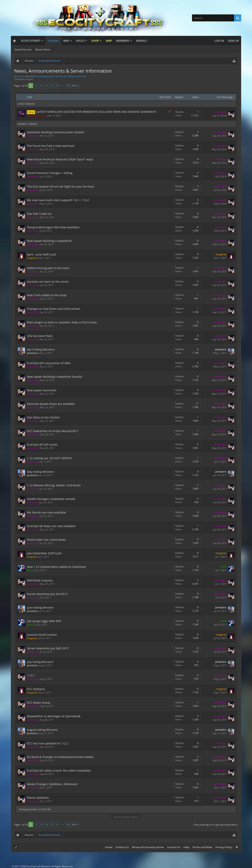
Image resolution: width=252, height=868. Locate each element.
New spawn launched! (42, 390)
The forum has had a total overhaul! (51, 146)
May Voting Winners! (41, 472)
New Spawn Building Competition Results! (55, 377)
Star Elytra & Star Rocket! (43, 417)
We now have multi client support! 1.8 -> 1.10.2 (58, 200)
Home (109, 847)
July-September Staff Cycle (44, 553)
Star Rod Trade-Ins (39, 214)
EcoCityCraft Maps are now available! (51, 526)
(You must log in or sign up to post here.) (216, 825)
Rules (80, 41)
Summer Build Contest (42, 635)
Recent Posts (43, 50)
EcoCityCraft (31, 41)
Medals (142, 41)
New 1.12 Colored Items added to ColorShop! (57, 567)
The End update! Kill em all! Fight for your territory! (61, 186)
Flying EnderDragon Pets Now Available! (53, 227)
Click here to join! (24, 79)
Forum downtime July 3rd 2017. (48, 594)
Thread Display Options (126, 817)
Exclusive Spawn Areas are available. (51, 404)
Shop (95, 41)
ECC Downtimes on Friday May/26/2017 (53, 431)
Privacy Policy (224, 847)
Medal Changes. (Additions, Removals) (52, 784)
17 (197, 403)
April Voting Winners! (41, 349)
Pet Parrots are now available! (47, 512)
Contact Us (122, 847)
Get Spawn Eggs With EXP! (44, 621)
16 (68, 86)
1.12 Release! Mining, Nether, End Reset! (54, 485)
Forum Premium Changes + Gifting (50, 173)
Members (123, 41)
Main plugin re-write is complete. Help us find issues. (62, 322)
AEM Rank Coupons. (40, 580)
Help (186, 847)
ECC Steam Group (39, 703)
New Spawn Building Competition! (50, 241)
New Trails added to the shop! (47, 295)
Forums (53, 41)
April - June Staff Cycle (42, 254)
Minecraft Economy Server (148, 847)
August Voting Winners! (42, 730)
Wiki (66, 41)
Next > (75, 86)
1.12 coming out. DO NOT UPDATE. (50, 458)
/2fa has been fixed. (40, 336)
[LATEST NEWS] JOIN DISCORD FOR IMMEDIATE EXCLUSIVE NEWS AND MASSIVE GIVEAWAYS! (96, 112)
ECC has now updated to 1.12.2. (48, 743)
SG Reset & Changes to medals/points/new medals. (61, 757)
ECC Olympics (36, 689)
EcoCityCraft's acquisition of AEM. (49, 363)
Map (109, 41)
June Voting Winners (40, 608)
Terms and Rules (202, 847)
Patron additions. (38, 798)
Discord (29, 76)
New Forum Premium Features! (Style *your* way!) (60, 159)
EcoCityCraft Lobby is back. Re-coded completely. (59, 770)
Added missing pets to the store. (48, 268)
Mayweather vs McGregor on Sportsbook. (54, 716)
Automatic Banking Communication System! (56, 132)
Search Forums (23, 50)
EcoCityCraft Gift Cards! (42, 445)
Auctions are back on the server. (48, 282)
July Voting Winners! (40, 662)
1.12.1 (31, 675)
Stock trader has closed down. (47, 540)
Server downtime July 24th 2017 (48, 648)
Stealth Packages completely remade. (51, 499)
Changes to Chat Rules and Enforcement (54, 309)
